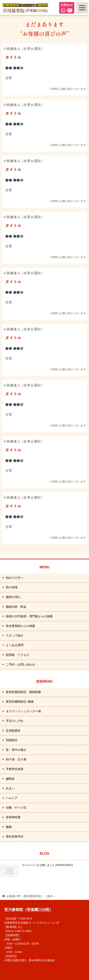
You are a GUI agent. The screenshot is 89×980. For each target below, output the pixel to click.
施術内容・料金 (16, 607)
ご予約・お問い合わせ (20, 664)
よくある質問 (15, 645)
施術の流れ (13, 597)
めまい (10, 788)
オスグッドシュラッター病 (23, 711)
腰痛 (9, 827)
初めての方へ (15, 578)
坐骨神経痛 (13, 817)
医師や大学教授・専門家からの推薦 (29, 616)
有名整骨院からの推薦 (20, 626)
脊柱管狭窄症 (15, 837)
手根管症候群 (15, 769)
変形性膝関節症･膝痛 (20, 702)
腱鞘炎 (10, 779)
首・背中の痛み (16, 750)
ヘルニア (12, 798)
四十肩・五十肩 (16, 759)
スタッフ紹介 (15, 635)
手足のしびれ (15, 721)
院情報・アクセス (18, 655)
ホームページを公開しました (47, 865)
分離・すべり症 (16, 808)
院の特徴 (12, 587)
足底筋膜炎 (13, 731)
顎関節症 (12, 740)
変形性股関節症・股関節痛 (23, 692)
